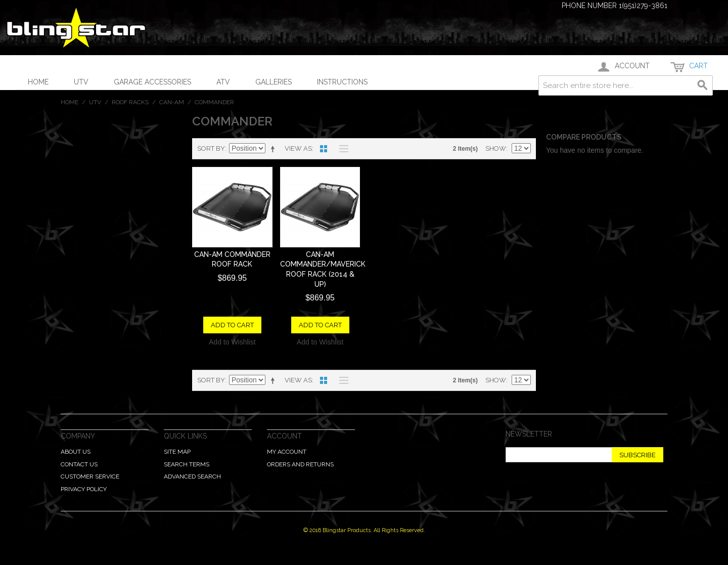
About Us (76, 452)
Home (38, 82)
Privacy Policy (84, 489)
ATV (223, 82)
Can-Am (172, 102)
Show (496, 148)
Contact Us (79, 464)
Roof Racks (130, 102)
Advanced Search (192, 476)
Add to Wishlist (232, 342)
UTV (81, 82)
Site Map (177, 452)
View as (298, 148)
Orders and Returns (300, 464)
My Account (287, 452)
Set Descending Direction (275, 149)
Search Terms (187, 464)
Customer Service (90, 476)
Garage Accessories (152, 82)
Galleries (274, 82)
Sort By (211, 148)
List (341, 149)
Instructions (342, 82)
